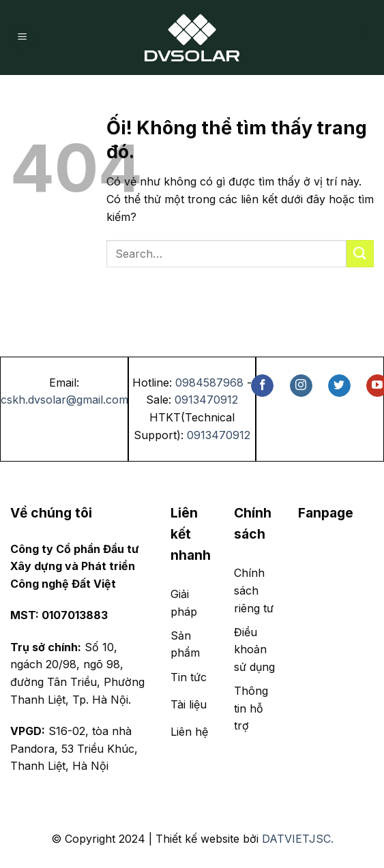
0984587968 (209, 383)
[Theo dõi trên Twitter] (339, 386)
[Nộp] (360, 253)
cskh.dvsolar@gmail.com (64, 400)
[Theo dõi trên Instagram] (301, 386)
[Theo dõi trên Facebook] (262, 386)
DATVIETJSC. (298, 839)
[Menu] (23, 38)
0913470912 (206, 400)
